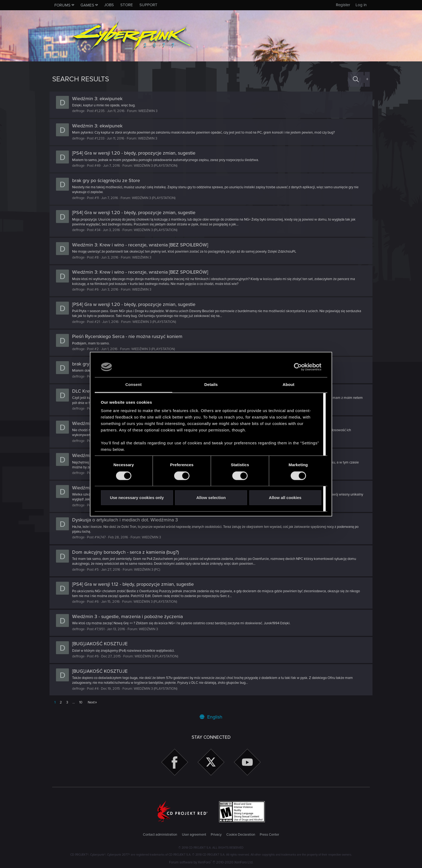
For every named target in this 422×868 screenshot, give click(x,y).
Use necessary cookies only (137, 498)
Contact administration (160, 835)
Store (127, 5)
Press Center (269, 835)
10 (81, 702)
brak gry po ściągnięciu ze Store (109, 180)
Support (148, 5)
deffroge (81, 111)
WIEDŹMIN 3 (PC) (150, 570)
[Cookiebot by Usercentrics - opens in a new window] (298, 367)
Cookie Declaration (241, 835)
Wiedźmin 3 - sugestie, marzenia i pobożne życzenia (130, 616)
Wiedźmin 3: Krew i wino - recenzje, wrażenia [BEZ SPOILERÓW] (143, 245)
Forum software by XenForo (211, 862)
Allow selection (211, 498)
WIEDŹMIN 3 (151, 111)
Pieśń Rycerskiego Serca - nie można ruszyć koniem (130, 336)
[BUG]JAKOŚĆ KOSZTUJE (103, 644)
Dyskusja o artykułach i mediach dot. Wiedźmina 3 (128, 520)
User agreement (194, 835)
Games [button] (87, 5)
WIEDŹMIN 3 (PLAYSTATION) (158, 166)
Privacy (216, 835)
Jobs (109, 5)
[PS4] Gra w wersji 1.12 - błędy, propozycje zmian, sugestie (136, 584)
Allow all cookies (285, 498)
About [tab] (289, 385)
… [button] (74, 702)
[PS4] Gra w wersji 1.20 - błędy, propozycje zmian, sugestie (136, 153)
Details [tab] (211, 385)
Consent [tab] (134, 385)
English (211, 717)
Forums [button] (62, 5)
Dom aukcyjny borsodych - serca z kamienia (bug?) (128, 552)
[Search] (356, 79)
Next (91, 702)
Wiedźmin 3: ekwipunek (100, 99)
